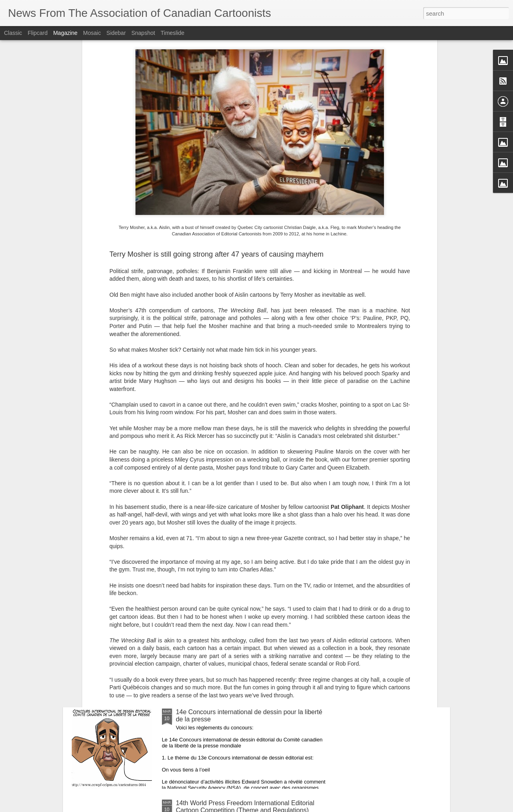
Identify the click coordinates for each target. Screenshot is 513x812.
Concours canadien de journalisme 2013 (233, 621)
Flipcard (38, 33)
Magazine (66, 33)
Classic (13, 33)
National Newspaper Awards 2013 (224, 530)
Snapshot (143, 33)
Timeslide (173, 33)
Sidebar (116, 33)
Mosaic (92, 33)
